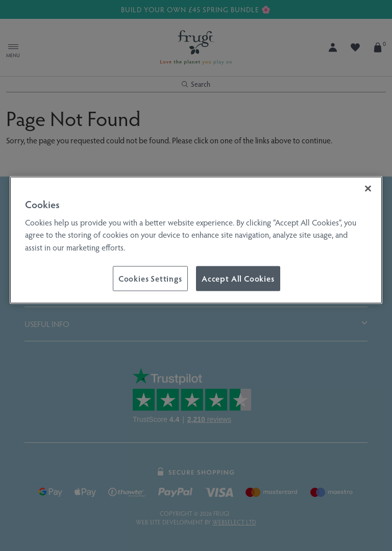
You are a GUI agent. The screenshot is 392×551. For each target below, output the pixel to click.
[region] (196, 240)
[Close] (368, 189)
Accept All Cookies (238, 278)
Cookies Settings (150, 278)
